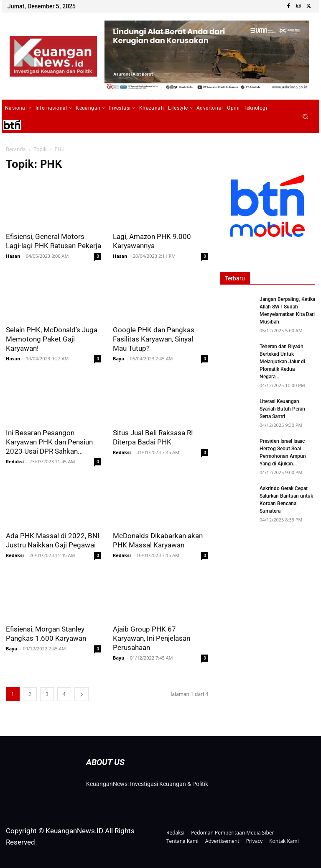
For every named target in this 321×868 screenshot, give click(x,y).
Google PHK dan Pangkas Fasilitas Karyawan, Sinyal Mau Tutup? (154, 339)
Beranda (16, 149)
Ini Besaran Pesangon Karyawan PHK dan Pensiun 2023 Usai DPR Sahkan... (49, 442)
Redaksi (15, 461)
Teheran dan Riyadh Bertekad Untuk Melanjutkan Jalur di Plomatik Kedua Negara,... (282, 362)
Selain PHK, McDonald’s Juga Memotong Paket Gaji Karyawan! (52, 339)
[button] (305, 117)
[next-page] (82, 694)
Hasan (13, 256)
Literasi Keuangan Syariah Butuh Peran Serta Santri (282, 409)
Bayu (119, 358)
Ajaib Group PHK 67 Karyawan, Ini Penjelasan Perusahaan (152, 638)
